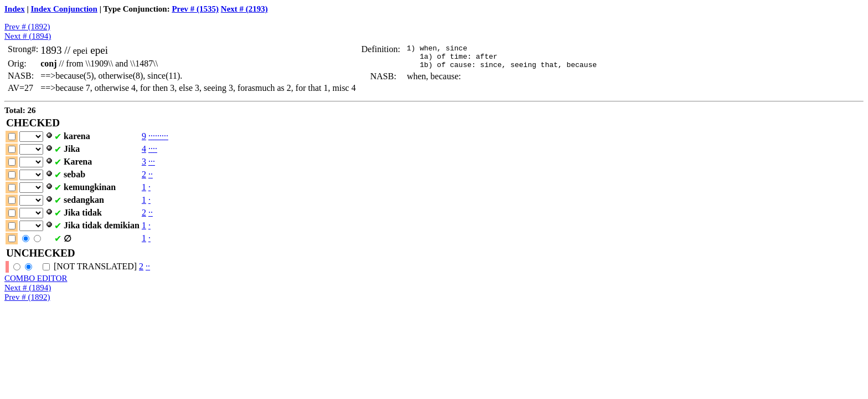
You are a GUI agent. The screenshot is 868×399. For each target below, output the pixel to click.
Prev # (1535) (195, 9)
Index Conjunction (64, 9)
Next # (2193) (244, 9)
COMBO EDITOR (36, 278)
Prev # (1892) (27, 27)
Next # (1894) (28, 36)
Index (15, 9)
